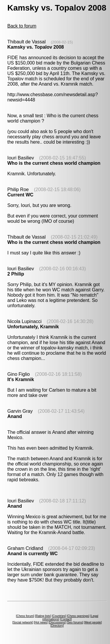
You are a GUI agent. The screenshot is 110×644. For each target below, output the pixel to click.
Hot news (41, 622)
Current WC (20, 195)
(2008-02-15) (62, 42)
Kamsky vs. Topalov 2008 (36, 47)
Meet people (93, 622)
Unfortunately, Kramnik (33, 327)
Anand (15, 416)
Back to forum (22, 26)
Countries (59, 616)
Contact (66, 619)
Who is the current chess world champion (54, 163)
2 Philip (16, 274)
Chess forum (25, 616)
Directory (57, 626)
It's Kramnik (21, 379)
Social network (23, 622)
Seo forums (75, 622)
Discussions (57, 622)
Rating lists (43, 616)
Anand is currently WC (33, 554)
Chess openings (78, 616)
